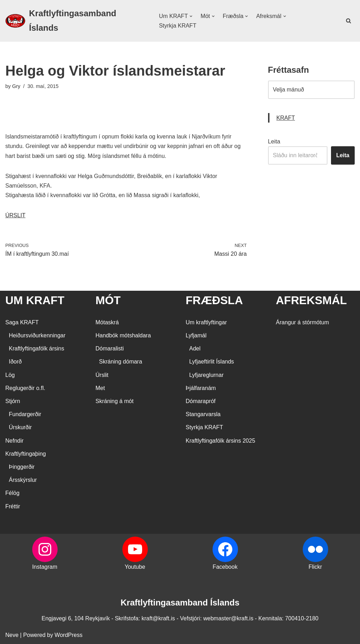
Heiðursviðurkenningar (37, 335)
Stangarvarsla (203, 414)
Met (100, 388)
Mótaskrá (107, 322)
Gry (16, 86)
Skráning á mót (115, 401)
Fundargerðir (25, 414)
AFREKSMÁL (311, 300)
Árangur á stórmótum (302, 322)
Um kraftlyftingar (206, 322)
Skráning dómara (121, 362)
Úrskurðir (20, 427)
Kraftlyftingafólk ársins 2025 (220, 441)
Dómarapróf (201, 401)
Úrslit (102, 375)
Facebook (225, 567)
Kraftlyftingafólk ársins (37, 348)
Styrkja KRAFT (178, 26)
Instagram (45, 567)
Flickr (315, 567)
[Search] (349, 21)
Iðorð (15, 362)
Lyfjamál (196, 335)
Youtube (135, 567)
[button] (191, 16)
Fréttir (13, 506)
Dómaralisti (110, 348)
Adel (195, 348)
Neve (12, 635)
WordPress (68, 635)
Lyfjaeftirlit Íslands (212, 362)
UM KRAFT (35, 300)
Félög (12, 493)
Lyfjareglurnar (206, 375)
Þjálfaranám (201, 388)
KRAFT (286, 118)
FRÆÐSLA (214, 300)
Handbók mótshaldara (123, 335)
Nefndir (14, 441)
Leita (274, 141)
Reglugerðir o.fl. (25, 388)
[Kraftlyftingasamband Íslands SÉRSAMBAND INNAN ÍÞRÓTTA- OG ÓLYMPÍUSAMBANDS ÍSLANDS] (76, 21)
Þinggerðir (22, 467)
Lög (10, 375)
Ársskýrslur (23, 480)
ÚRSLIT (15, 215)
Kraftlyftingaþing (26, 454)
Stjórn (13, 401)
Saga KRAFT (22, 322)
